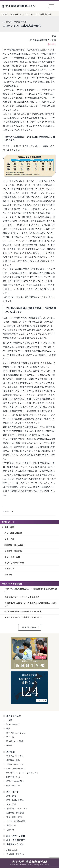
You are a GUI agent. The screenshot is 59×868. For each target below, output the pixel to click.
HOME (5, 14)
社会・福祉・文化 (12, 557)
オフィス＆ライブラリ (16, 733)
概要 (8, 729)
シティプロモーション (16, 769)
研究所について (14, 716)
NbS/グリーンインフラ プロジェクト (22, 773)
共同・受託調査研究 (16, 840)
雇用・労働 (9, 539)
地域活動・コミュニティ (15, 545)
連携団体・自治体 (15, 844)
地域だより (9, 569)
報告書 (9, 745)
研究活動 (10, 752)
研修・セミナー (13, 785)
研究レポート (16, 14)
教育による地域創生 (15, 781)
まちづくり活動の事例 (14, 563)
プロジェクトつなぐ (15, 756)
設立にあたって (13, 724)
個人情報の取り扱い (15, 854)
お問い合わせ (12, 850)
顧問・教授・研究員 (16, 836)
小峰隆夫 (52, 44)
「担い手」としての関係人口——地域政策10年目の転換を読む (31, 590)
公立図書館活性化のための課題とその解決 (23, 611)
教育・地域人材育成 (13, 533)
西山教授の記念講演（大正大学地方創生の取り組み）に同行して (31, 604)
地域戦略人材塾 (13, 760)
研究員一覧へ (30, 627)
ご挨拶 (9, 720)
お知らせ (8, 575)
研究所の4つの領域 (15, 741)
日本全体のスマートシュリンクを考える (22, 597)
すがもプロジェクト (15, 764)
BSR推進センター (14, 777)
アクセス (10, 737)
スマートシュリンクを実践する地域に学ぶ (23, 617)
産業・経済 (9, 527)
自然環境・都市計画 (13, 551)
